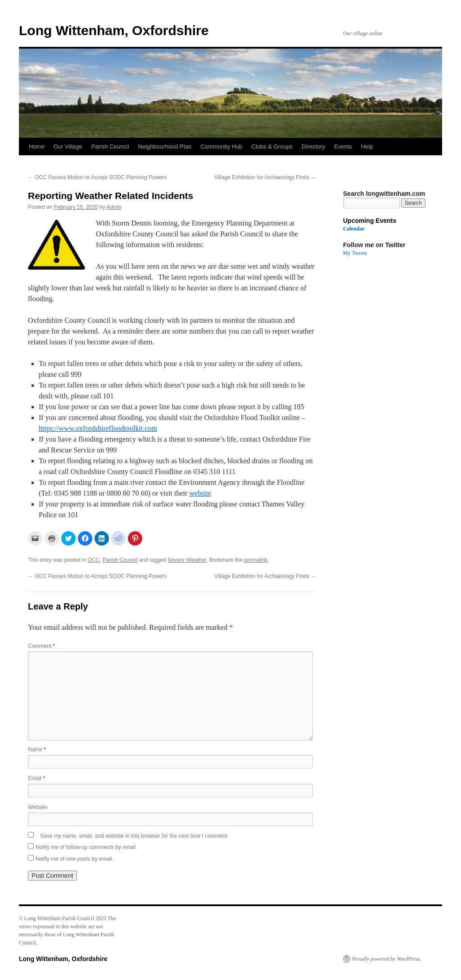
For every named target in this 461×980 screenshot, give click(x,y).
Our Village (68, 147)
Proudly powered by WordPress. (387, 959)
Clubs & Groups (272, 147)
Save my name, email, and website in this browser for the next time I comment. (134, 836)
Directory (313, 147)
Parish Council (110, 147)
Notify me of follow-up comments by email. (86, 847)
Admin (114, 207)
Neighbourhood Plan (165, 147)
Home (37, 147)
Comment (41, 646)
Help (367, 147)
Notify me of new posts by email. (75, 859)
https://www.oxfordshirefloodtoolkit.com (98, 428)
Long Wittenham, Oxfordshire (114, 30)
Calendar (354, 229)
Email (36, 778)
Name (37, 750)
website (200, 493)
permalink (256, 560)
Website (38, 807)
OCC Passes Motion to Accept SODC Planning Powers (97, 177)
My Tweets (355, 253)
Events (343, 147)
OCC (94, 560)
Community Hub (221, 147)
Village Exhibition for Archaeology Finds (265, 177)
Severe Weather (187, 560)
